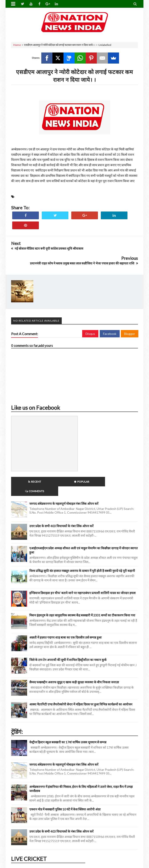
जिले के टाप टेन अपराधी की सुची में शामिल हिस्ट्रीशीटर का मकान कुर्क (68, 650)
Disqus (90, 334)
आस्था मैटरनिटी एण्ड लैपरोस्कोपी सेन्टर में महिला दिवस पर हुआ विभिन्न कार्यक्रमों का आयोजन (81, 695)
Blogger (130, 334)
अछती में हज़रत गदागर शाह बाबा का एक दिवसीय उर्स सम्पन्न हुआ (65, 628)
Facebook (110, 334)
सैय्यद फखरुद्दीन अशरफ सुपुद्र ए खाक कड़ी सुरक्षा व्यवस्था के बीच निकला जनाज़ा (74, 673)
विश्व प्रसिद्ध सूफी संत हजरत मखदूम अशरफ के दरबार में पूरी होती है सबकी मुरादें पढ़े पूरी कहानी (82, 561)
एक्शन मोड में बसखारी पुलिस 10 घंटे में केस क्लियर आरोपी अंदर (65, 800)
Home (17, 45)
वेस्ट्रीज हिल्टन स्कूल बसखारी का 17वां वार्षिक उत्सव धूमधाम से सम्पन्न (68, 733)
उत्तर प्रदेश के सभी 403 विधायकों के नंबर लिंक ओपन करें (61, 516)
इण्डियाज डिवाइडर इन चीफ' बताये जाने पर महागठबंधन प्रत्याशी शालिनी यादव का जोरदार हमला (82, 583)
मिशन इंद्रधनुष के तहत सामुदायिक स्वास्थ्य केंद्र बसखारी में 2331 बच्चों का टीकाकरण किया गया (82, 606)
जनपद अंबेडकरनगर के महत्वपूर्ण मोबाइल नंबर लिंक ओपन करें (64, 494)
